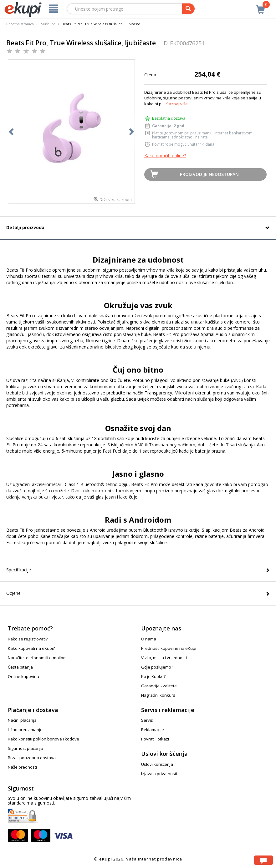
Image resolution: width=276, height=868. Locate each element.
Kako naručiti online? (165, 156)
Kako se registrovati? (28, 639)
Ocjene (13, 593)
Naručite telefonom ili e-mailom (37, 658)
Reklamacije (153, 730)
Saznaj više (177, 104)
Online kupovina (23, 676)
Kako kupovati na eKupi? (31, 648)
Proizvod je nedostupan (209, 174)
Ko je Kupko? (153, 676)
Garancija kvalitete (159, 686)
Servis (147, 720)
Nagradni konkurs (158, 695)
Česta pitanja (20, 667)
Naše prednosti (22, 767)
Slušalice (48, 24)
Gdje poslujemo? (157, 667)
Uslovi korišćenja (157, 764)
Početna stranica (20, 24)
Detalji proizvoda (25, 227)
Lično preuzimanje (25, 730)
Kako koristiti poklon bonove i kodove (43, 739)
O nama (149, 639)
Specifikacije (19, 570)
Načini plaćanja (22, 720)
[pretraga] (188, 9)
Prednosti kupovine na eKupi (169, 648)
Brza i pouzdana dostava (32, 758)
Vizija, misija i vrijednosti (164, 658)
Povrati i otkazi (155, 739)
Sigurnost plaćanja (26, 748)
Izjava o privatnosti (159, 774)
